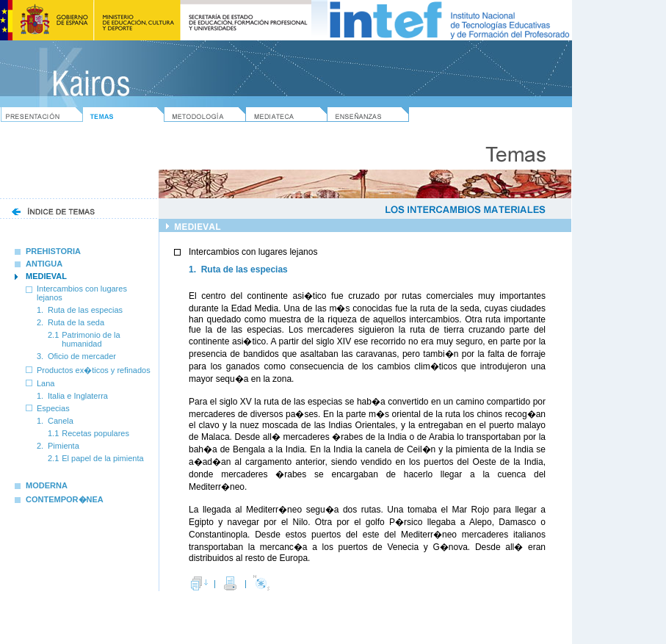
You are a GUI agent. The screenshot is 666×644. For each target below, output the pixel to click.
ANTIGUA (39, 264)
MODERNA (41, 485)
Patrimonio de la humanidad (91, 339)
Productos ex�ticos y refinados (94, 370)
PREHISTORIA (48, 251)
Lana (46, 383)
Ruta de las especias (85, 310)
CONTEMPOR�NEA (59, 499)
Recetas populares (95, 433)
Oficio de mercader (82, 356)
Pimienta (64, 446)
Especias (53, 408)
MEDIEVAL (46, 276)
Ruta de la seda (76, 322)
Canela (61, 421)
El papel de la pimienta (102, 458)
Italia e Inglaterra (78, 396)
